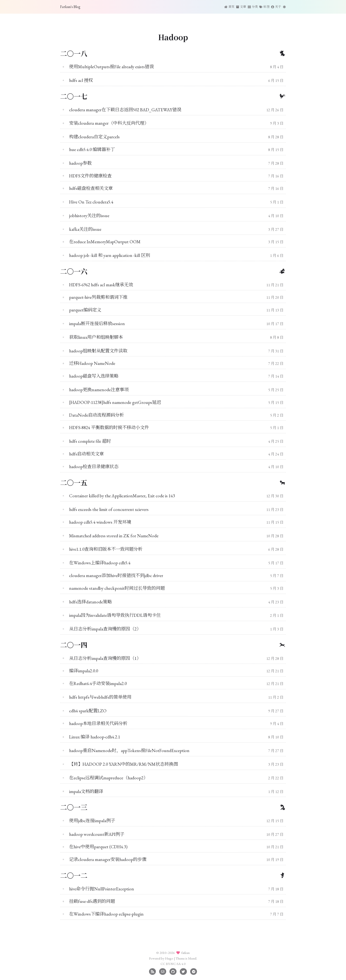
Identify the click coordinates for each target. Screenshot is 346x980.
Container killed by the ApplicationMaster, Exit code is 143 (122, 496)
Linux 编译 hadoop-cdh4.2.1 (95, 737)
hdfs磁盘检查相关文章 (91, 188)
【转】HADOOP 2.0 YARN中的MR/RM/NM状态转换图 (124, 764)
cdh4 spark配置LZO (88, 711)
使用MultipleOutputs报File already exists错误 (111, 67)
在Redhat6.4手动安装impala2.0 (98, 683)
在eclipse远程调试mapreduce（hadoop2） (108, 778)
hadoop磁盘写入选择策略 (94, 376)
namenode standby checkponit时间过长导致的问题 (117, 588)
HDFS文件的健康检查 (90, 176)
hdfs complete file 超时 (90, 441)
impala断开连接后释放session (97, 324)
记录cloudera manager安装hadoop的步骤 (108, 859)
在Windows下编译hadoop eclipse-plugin (106, 914)
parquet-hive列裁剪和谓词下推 (98, 297)
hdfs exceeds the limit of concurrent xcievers (109, 509)
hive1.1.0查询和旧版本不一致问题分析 (106, 549)
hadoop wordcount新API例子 (97, 834)
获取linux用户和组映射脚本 (96, 337)
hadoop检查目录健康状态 (94, 467)
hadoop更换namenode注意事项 (99, 390)
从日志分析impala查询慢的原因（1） (105, 658)
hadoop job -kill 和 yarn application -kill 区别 (110, 255)
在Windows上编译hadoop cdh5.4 (100, 563)
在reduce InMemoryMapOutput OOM (105, 242)
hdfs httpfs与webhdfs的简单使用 (100, 697)
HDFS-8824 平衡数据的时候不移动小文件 (109, 428)
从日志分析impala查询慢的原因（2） (105, 629)
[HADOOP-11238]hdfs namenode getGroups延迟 (115, 402)
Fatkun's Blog (70, 7)
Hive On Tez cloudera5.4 (91, 202)
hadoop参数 (80, 163)
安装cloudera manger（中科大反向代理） (109, 123)
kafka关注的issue (85, 229)
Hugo (169, 958)
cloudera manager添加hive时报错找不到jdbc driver (116, 576)
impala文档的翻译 (86, 791)
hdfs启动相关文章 (86, 454)
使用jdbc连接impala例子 (92, 821)
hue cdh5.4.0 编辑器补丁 (92, 149)
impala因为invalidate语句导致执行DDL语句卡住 (115, 615)
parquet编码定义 (85, 310)
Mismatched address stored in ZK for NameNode (114, 536)
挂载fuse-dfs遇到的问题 (92, 901)
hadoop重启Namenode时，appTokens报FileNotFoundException (129, 751)
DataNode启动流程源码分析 (96, 415)
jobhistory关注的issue (89, 216)
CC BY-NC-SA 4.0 (173, 964)
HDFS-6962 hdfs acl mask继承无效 (101, 285)
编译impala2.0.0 (84, 671)
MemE (193, 958)
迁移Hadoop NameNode (92, 363)
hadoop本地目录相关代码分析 (98, 723)
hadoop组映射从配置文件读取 (98, 351)
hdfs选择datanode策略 (90, 602)
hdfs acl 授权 (81, 80)
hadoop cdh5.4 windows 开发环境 (100, 522)
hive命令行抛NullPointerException (102, 889)
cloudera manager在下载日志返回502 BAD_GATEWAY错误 (125, 110)
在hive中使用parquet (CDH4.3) (98, 847)
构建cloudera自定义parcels (94, 137)
